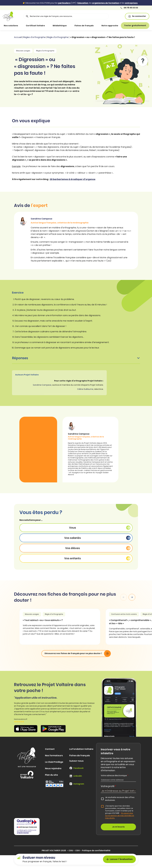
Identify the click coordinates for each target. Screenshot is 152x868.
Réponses (76, 358)
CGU (71, 850)
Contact (50, 749)
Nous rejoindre (53, 768)
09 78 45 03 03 (129, 8)
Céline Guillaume (85, 389)
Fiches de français (84, 26)
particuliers (64, 3)
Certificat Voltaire (35, 26)
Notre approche (110, 26)
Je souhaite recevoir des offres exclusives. (120, 799)
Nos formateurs (54, 756)
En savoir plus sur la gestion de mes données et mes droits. (120, 816)
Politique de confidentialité (96, 850)
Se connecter (137, 16)
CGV (78, 850)
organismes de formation (106, 3)
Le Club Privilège (54, 762)
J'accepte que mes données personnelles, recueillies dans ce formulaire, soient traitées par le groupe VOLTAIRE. (120, 812)
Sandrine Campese (42, 385)
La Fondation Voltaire (81, 749)
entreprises (131, 3)
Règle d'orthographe (58, 37)
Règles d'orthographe (34, 37)
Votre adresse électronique (115, 776)
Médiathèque (60, 26)
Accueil (18, 37)
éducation (83, 3)
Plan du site (51, 775)
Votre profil (108, 786)
